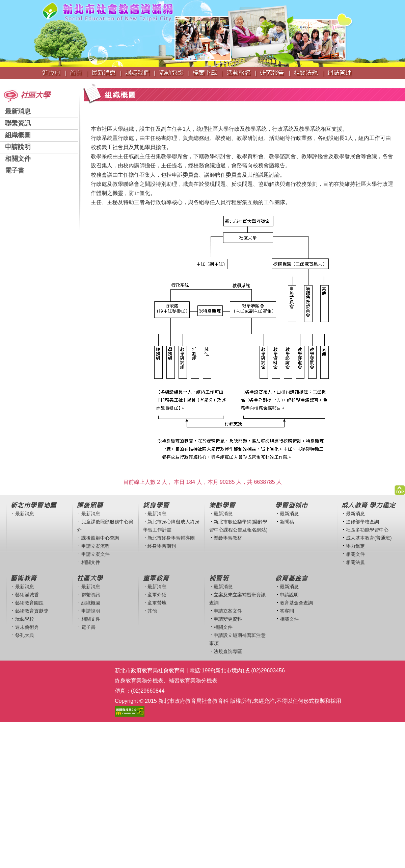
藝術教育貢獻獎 (32, 611)
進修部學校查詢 (362, 522)
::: (2, 82)
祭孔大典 (25, 635)
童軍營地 (157, 603)
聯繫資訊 (18, 123)
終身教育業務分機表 (139, 681)
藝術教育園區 (29, 603)
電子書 (15, 170)
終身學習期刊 (162, 546)
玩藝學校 (25, 619)
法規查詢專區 (228, 651)
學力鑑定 (355, 546)
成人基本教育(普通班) (369, 538)
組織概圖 (18, 135)
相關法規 (355, 562)
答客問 (287, 611)
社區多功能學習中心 (367, 530)
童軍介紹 (157, 595)
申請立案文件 (96, 554)
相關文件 (18, 159)
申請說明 (18, 147)
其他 (152, 611)
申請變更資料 (228, 619)
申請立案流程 (96, 546)
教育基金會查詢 (296, 603)
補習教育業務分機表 (193, 681)
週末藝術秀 (27, 627)
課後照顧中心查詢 (100, 538)
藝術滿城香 (27, 595)
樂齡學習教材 (228, 538)
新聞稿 (287, 522)
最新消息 (18, 111)
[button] (400, 488)
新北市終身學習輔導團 (171, 538)
